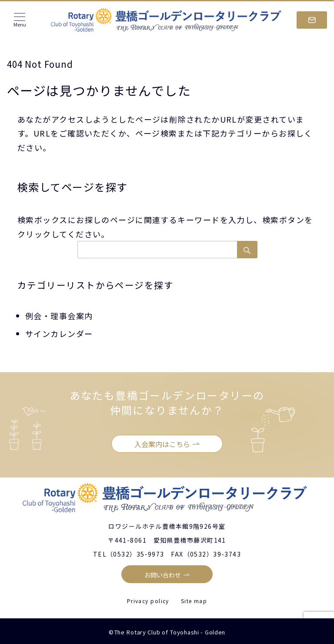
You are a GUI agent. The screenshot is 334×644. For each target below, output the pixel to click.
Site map (194, 601)
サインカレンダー (59, 334)
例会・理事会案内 (59, 316)
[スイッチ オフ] (312, 20)
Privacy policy (148, 601)
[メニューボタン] (20, 20)
